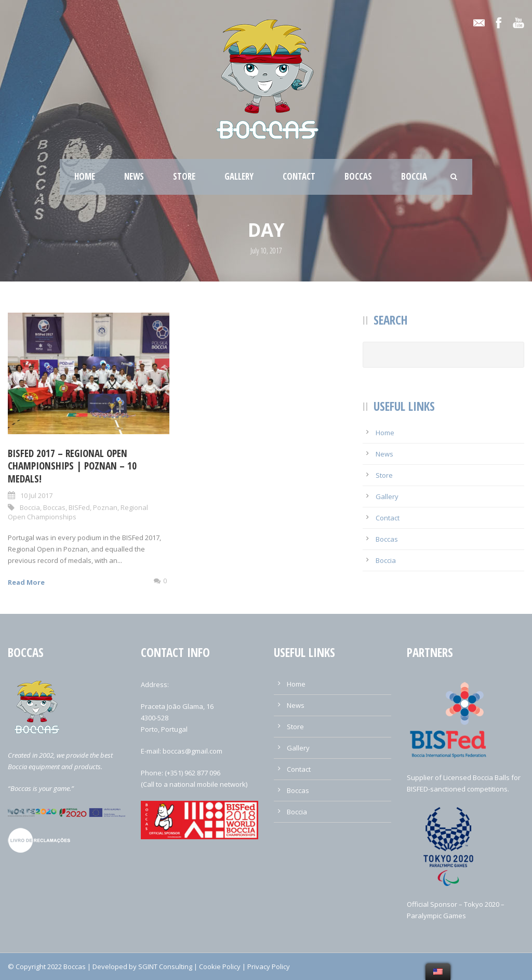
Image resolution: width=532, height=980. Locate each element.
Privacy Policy (269, 966)
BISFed (79, 507)
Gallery (239, 176)
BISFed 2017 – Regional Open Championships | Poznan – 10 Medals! (72, 466)
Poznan (105, 507)
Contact (299, 176)
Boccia (414, 176)
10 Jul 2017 (36, 495)
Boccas (358, 176)
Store (184, 176)
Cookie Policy (220, 966)
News (134, 176)
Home (85, 176)
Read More (26, 582)
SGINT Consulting (165, 966)
